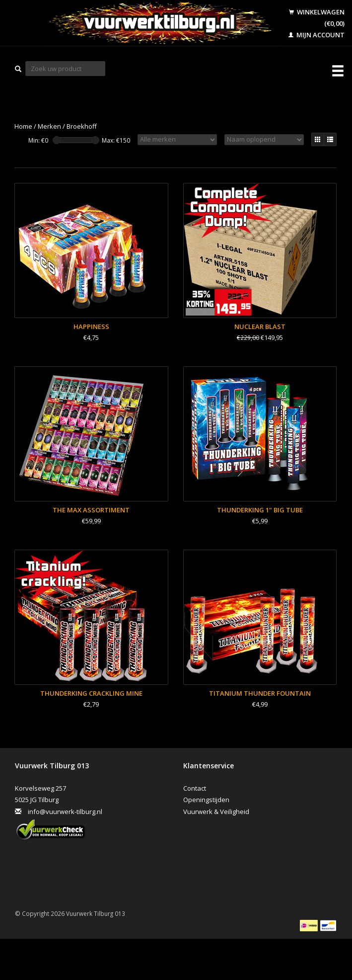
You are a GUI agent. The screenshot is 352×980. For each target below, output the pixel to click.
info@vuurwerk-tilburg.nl (65, 812)
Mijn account (317, 35)
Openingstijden (206, 800)
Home (23, 126)
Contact (195, 788)
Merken (49, 126)
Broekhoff (82, 126)
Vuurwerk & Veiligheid (216, 812)
